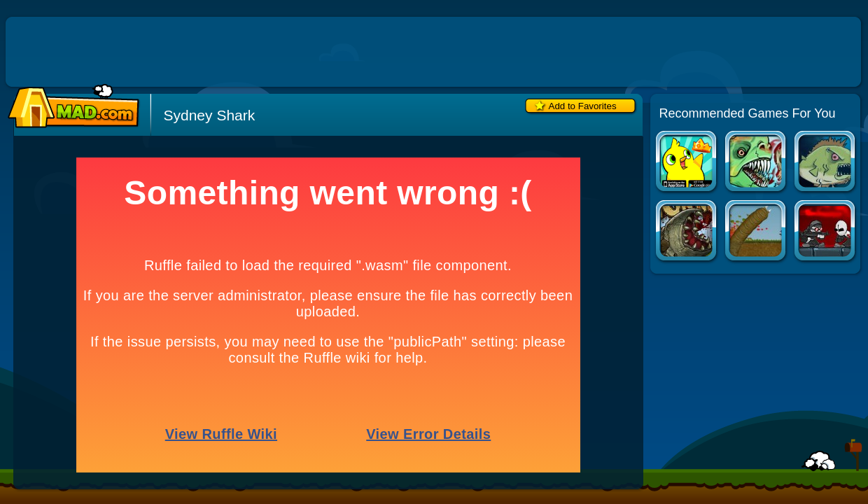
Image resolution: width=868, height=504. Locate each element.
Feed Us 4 (756, 163)
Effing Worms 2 (687, 232)
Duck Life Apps (687, 163)
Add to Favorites (583, 106)
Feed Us (826, 163)
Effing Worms (756, 232)
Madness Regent (826, 232)
